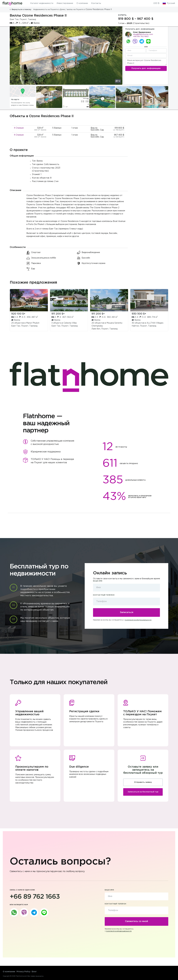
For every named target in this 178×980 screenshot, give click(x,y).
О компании (82, 3)
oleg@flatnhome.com (143, 34)
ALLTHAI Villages (155, 323)
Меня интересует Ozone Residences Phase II (146, 62)
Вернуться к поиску (21, 10)
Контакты (96, 3)
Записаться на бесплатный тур (143, 792)
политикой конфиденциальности (138, 620)
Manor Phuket (33, 323)
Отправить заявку (143, 782)
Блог (34, 972)
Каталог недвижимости (42, 3)
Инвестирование (65, 3)
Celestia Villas (70, 323)
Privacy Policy (23, 972)
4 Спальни (19, 128)
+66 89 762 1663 (141, 37)
